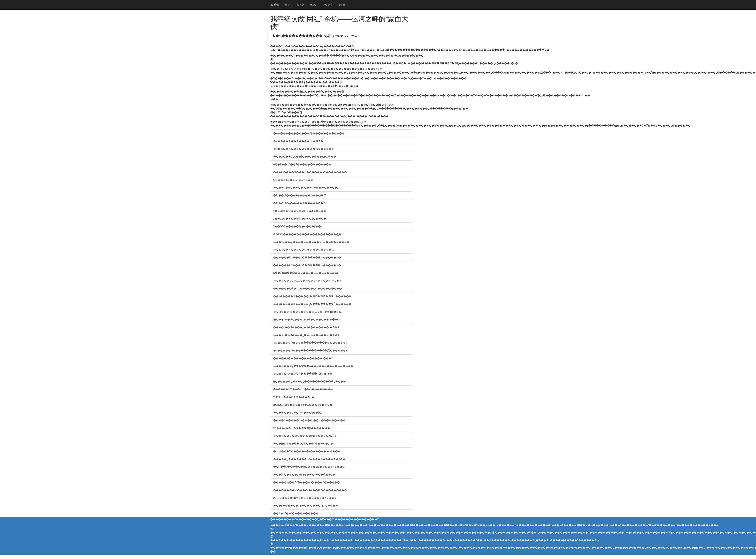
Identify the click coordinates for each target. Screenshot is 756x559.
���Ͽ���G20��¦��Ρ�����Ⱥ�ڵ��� (305, 157)
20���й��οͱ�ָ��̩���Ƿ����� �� (302, 428)
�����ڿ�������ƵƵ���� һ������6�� (309, 459)
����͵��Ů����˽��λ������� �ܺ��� (306, 320)
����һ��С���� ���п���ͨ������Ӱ (306, 188)
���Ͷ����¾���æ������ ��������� (310, 172)
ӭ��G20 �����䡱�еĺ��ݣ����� (300, 211)
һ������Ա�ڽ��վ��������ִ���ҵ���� (310, 382)
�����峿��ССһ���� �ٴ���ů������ (307, 482)
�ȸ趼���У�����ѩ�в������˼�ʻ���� (307, 451)
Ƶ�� (342, 5)
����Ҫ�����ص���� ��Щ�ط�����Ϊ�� (309, 420)
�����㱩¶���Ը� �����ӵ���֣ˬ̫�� (303, 374)
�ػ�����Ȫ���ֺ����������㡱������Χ (310, 343)
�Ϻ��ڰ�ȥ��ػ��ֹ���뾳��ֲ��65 (300, 195)
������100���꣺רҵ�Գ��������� (303, 389)
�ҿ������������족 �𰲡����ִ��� (298, 141)
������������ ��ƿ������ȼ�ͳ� (305, 436)
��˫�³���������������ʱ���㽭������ (311, 242)
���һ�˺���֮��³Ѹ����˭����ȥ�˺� (303, 444)
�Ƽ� (313, 5)
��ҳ (275, 5)
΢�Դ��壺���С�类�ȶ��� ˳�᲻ (294, 397)
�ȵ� (301, 5)
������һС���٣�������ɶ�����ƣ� (307, 257)
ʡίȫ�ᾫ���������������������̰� (307, 234)
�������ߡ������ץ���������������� (313, 366)
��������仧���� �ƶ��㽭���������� (310, 490)
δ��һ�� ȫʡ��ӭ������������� (302, 164)
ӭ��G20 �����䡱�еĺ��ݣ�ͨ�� (297, 226)
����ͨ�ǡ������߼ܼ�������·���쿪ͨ (303, 358)
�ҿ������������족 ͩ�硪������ (304, 149)
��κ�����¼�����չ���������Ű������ (312, 296)
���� (328, 5)
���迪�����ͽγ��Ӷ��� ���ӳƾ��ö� (304, 475)
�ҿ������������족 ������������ (309, 133)
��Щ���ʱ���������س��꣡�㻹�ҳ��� (307, 312)
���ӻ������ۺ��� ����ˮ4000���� (306, 506)
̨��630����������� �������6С (304, 250)
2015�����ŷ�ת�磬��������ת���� (305, 498)
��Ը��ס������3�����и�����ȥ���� (309, 467)
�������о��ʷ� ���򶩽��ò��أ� (297, 413)
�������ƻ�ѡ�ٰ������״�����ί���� (308, 281)
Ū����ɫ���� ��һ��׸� (293, 180)
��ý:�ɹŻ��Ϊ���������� (296, 513)
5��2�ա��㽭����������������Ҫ (306, 273)
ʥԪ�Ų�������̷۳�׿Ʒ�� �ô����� (303, 405)
